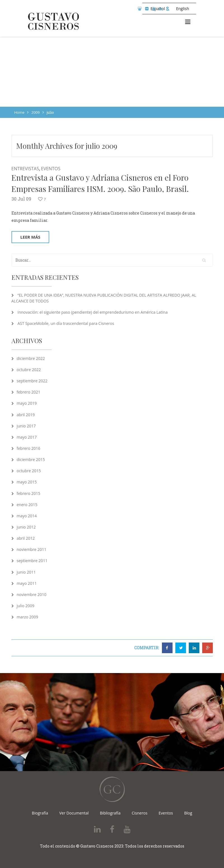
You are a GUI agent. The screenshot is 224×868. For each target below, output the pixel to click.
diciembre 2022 (31, 358)
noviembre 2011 (32, 549)
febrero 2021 (29, 392)
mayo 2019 (27, 403)
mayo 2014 (27, 516)
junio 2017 (26, 426)
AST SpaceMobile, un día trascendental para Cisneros (66, 323)
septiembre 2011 (32, 561)
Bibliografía (110, 813)
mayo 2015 (27, 482)
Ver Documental (74, 813)
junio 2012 (26, 527)
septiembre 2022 (32, 381)
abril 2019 (26, 415)
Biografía (40, 813)
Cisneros (140, 813)
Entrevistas (25, 169)
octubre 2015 (29, 471)
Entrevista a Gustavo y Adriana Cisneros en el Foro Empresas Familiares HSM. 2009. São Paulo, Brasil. (100, 183)
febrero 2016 (29, 448)
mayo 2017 (27, 437)
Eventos (51, 169)
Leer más (30, 237)
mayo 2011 (27, 583)
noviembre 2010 (32, 594)
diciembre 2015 (31, 459)
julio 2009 (26, 606)
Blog (188, 813)
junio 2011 (26, 572)
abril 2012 (26, 538)
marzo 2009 (28, 617)
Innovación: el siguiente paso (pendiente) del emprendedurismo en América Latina (93, 312)
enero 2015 (27, 505)
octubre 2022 (29, 370)
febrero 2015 (29, 493)
